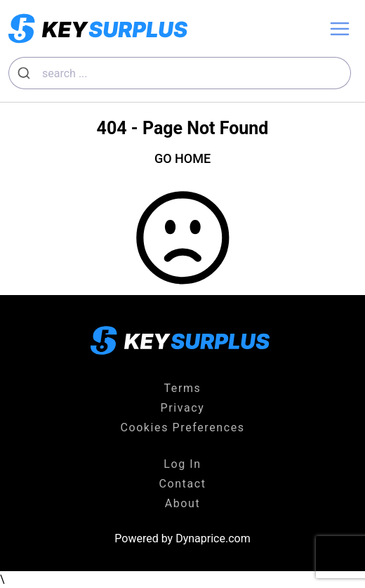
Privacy (183, 408)
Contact (182, 484)
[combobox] (180, 73)
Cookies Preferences (182, 427)
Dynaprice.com (213, 538)
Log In (182, 464)
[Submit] (26, 73)
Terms (183, 388)
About (183, 503)
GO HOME (182, 158)
